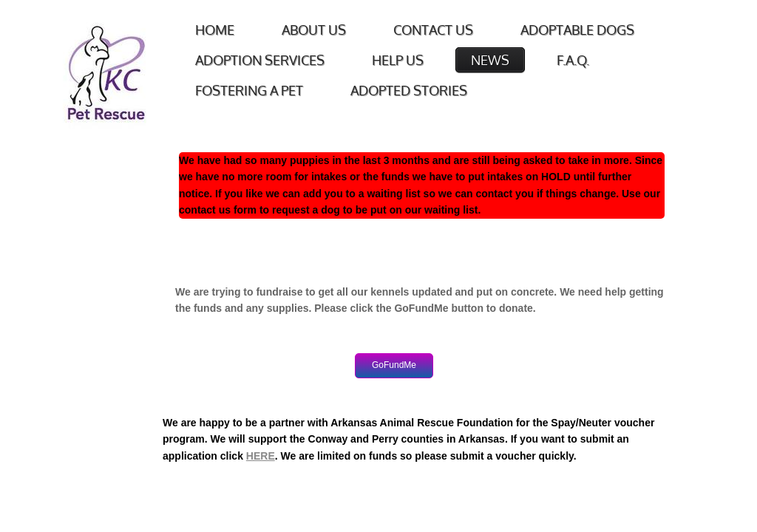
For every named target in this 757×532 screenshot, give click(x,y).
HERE (261, 456)
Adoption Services (260, 60)
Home (215, 30)
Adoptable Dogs (577, 30)
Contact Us (433, 30)
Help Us (398, 60)
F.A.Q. (573, 60)
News (490, 60)
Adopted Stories (409, 90)
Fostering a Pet (249, 90)
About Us (314, 30)
